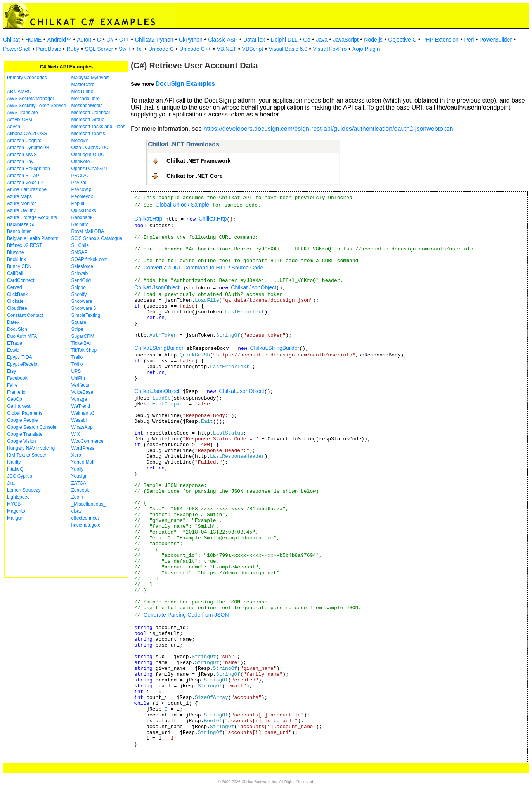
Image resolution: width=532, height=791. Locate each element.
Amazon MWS (22, 155)
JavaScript (346, 40)
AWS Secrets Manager (31, 99)
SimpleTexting (86, 315)
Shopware (82, 301)
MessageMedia (87, 106)
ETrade (15, 343)
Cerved (15, 287)
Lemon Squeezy (24, 490)
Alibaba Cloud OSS (27, 134)
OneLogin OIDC (88, 155)
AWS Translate (23, 113)
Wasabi (79, 420)
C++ (124, 40)
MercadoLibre (86, 99)
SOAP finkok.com (90, 259)
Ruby (73, 49)
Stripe (77, 329)
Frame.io (16, 392)
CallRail (15, 273)
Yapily (78, 469)
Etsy (11, 371)
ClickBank (17, 294)
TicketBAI (81, 343)
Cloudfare (17, 308)
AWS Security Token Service (36, 106)
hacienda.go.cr (87, 525)
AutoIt (84, 40)
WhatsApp (82, 427)
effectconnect (85, 518)
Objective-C (402, 40)
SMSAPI (80, 252)
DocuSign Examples (185, 84)
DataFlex (254, 40)
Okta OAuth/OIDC (90, 148)
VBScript (253, 49)
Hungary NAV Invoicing (31, 448)
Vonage (79, 399)
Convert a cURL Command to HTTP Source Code (203, 268)
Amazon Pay (20, 162)
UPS (76, 371)
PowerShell (17, 49)
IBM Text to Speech (27, 455)
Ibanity (14, 462)
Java (322, 40)
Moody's (80, 141)
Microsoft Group (88, 120)
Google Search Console (32, 427)
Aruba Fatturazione (27, 189)
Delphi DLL (284, 40)
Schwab (80, 273)
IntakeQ (15, 469)
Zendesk (80, 490)
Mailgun (15, 518)
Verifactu (81, 385)
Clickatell (16, 301)
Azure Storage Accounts (32, 217)
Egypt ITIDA (20, 357)
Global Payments (25, 413)
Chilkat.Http (148, 219)
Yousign (80, 476)
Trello (77, 357)
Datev (13, 322)
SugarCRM (83, 336)
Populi (78, 203)
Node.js (373, 40)
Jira (11, 483)
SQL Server (99, 49)
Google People (22, 420)
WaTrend (81, 406)
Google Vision (22, 441)
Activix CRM (20, 120)
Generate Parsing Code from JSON (186, 615)
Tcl (139, 49)
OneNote (81, 162)
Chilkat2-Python (154, 40)
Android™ (59, 40)
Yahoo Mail (83, 462)
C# (110, 40)
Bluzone (15, 252)
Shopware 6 (84, 308)
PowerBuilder (496, 40)
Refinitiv (80, 224)
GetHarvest (19, 406)
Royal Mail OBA (88, 231)
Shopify (79, 294)
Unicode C (161, 49)
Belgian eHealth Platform (33, 238)
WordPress (83, 448)
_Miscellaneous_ (89, 504)
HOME (33, 40)
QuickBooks (84, 210)
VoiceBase (82, 392)
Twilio (77, 364)
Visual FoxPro (330, 49)
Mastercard (83, 85)
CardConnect (21, 280)
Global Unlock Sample (183, 205)
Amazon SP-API (24, 176)
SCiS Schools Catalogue (97, 238)
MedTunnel (83, 92)
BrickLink (16, 259)
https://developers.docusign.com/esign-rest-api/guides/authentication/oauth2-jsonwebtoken (328, 129)
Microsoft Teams (88, 134)
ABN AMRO (19, 92)
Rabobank (82, 217)
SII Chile (80, 245)
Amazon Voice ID (25, 183)
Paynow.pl (82, 189)
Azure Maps (19, 196)
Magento (16, 511)
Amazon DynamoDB (28, 148)
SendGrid (81, 280)
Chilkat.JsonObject (157, 287)
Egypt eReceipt (23, 364)
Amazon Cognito (24, 141)
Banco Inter (19, 231)
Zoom (77, 497)
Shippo (79, 287)
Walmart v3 (83, 413)
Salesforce (82, 266)
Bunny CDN (19, 266)
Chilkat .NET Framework (199, 161)
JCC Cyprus (20, 476)
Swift (125, 49)
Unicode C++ (195, 49)
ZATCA (79, 483)
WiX (76, 434)
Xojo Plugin (366, 49)
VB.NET (227, 49)
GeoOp (15, 399)
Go (307, 40)
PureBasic (49, 49)
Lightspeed (18, 497)
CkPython (191, 40)
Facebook (17, 378)
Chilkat (11, 40)
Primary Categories (27, 78)
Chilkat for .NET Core (195, 176)
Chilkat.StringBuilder (159, 348)
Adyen (14, 127)
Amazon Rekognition (29, 169)
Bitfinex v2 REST (25, 245)
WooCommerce (88, 441)
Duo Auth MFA (22, 336)
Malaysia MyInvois (90, 78)
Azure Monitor (22, 203)
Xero (76, 455)
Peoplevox (82, 196)
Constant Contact (25, 315)
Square (79, 322)
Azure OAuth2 (22, 210)
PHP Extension (440, 40)
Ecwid (13, 350)
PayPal (79, 183)
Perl (469, 40)
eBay (77, 511)
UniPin (78, 378)
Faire (12, 385)
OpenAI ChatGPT (90, 169)
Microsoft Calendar (91, 113)
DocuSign (17, 329)
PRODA (80, 176)
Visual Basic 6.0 (288, 49)
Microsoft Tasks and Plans (98, 127)
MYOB (14, 504)
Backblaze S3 (21, 224)
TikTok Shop (84, 350)
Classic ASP (223, 40)
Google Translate (25, 434)
